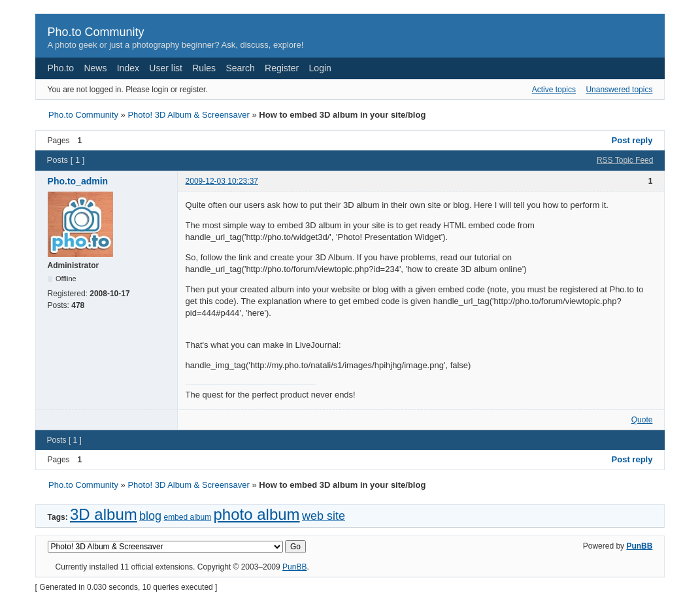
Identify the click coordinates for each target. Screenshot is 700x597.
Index (128, 68)
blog (150, 516)
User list (166, 68)
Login (320, 68)
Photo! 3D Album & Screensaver (188, 115)
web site (324, 516)
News (95, 68)
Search (240, 68)
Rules (204, 68)
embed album (187, 517)
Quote (642, 420)
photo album (257, 514)
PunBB (639, 546)
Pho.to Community (96, 32)
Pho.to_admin (78, 181)
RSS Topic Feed (625, 160)
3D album (104, 514)
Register (282, 68)
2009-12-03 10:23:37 (222, 181)
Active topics (554, 90)
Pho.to (61, 68)
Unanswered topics (619, 90)
